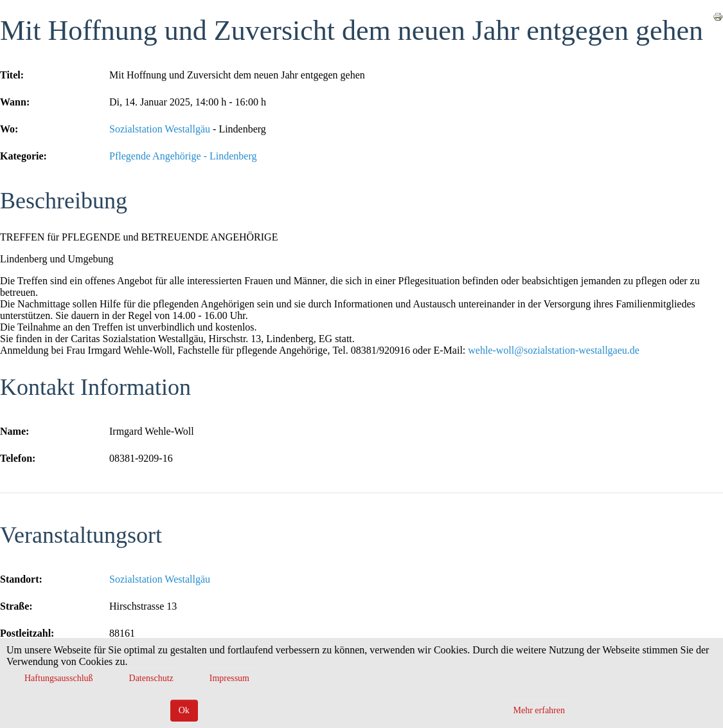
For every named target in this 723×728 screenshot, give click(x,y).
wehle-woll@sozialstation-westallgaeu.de (554, 350)
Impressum (229, 678)
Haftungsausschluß (59, 678)
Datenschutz (151, 678)
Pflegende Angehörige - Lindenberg (183, 156)
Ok (184, 710)
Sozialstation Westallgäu (160, 129)
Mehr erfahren (539, 710)
